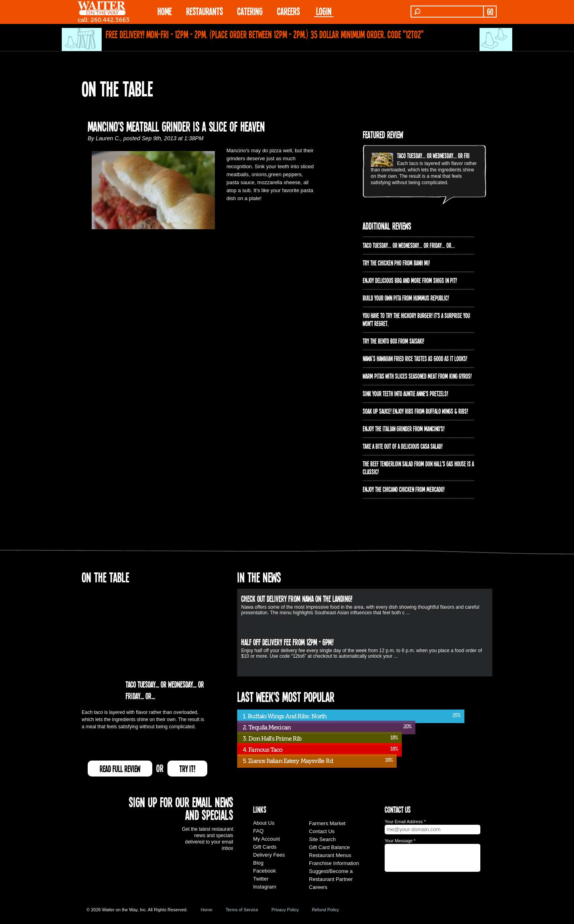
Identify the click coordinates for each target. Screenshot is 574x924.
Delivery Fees (269, 855)
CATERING (250, 11)
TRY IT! (187, 769)
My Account (266, 839)
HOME (165, 11)
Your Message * (400, 841)
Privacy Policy (285, 910)
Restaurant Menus (330, 855)
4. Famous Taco (262, 750)
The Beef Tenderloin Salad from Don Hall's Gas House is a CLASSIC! (418, 468)
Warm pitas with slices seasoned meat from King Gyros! (417, 376)
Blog (258, 863)
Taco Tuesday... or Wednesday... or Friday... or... (443, 155)
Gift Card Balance (329, 847)
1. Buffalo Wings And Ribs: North (285, 716)
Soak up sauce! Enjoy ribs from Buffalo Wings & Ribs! (415, 411)
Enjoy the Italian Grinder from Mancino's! (404, 429)
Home (207, 910)
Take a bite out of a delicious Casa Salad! (403, 446)
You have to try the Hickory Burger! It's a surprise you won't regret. (416, 319)
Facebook (264, 871)
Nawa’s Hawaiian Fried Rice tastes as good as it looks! (415, 358)
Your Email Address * (405, 822)
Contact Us (322, 831)
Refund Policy (325, 910)
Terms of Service (242, 910)
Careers (288, 11)
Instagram (265, 887)
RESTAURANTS (204, 11)
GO (490, 12)
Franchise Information (334, 863)
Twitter (261, 879)
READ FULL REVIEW (120, 769)
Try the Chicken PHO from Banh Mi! (396, 263)
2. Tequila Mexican (267, 727)
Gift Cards (265, 847)
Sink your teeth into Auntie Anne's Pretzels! (405, 393)
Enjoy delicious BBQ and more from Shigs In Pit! (410, 280)
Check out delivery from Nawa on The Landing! (297, 598)
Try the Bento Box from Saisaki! (393, 341)
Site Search (322, 839)
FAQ (258, 831)
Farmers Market (327, 823)
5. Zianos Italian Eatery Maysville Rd (288, 761)
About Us (264, 823)
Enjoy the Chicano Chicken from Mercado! (404, 489)
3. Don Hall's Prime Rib (272, 739)
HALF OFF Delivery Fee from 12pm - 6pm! (287, 642)
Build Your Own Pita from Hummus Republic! (406, 298)
